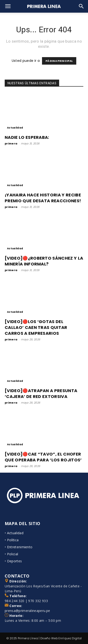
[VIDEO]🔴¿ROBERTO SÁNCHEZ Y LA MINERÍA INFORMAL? (44, 261)
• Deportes (13, 561)
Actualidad (15, 128)
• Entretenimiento (19, 547)
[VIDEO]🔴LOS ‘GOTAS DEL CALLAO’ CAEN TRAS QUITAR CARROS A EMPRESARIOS (36, 327)
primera (11, 144)
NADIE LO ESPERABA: (27, 137)
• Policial (11, 554)
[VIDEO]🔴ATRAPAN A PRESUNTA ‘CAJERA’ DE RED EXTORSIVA (41, 394)
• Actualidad (14, 533)
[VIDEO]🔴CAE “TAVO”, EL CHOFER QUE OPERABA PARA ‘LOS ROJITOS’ (43, 457)
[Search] (81, 6)
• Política (12, 540)
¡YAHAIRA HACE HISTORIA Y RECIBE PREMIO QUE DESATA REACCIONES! (43, 198)
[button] (8, 6)
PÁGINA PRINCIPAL (59, 61)
